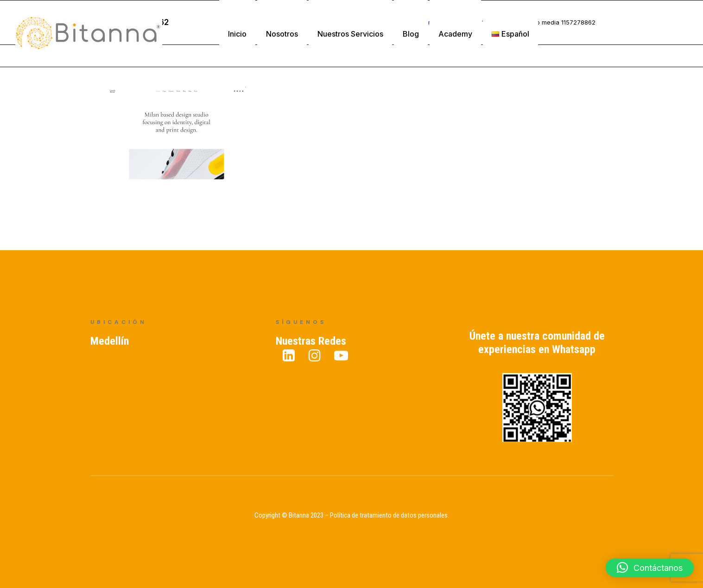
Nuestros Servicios (350, 34)
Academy (455, 34)
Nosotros (282, 34)
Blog (411, 34)
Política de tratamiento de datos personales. (389, 515)
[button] (650, 568)
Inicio (237, 34)
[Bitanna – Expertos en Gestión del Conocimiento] (89, 34)
